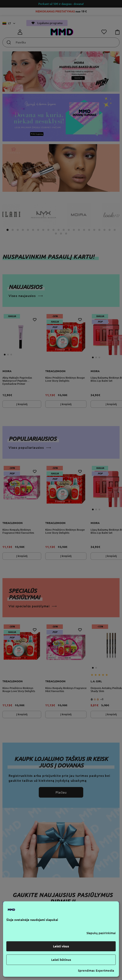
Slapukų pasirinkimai (101, 933)
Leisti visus (61, 946)
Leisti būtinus (61, 960)
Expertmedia (105, 971)
